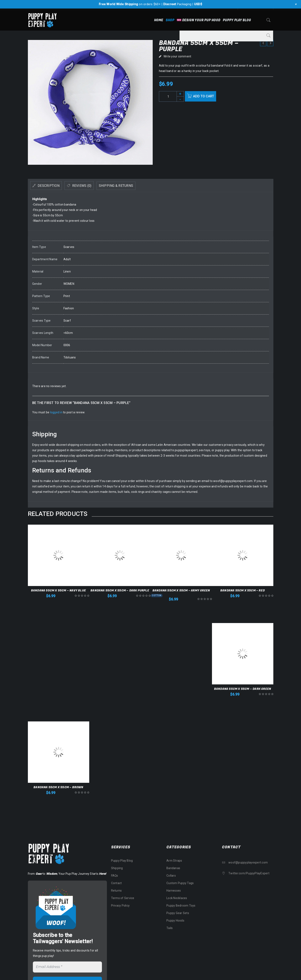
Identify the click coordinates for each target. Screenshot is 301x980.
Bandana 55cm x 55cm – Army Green (181, 590)
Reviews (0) (94, 186)
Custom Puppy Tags (180, 883)
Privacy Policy (120, 906)
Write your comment (177, 56)
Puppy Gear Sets (178, 913)
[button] (58, 605)
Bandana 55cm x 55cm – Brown (58, 787)
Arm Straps (174, 861)
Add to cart (206, 96)
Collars (171, 876)
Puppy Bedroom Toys (181, 906)
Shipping (117, 868)
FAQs (115, 876)
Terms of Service (123, 898)
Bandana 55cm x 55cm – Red (243, 590)
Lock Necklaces (177, 898)
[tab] (50, 186)
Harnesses (174, 891)
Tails (170, 928)
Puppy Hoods (175, 921)
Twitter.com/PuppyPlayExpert (249, 873)
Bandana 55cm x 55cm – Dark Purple (120, 590)
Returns (116, 891)
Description (52, 186)
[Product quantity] (171, 96)
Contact (116, 883)
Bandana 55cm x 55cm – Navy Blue (58, 590)
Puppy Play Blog (122, 861)
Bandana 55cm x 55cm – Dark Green (243, 689)
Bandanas (173, 868)
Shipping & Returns (137, 186)
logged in (56, 412)
